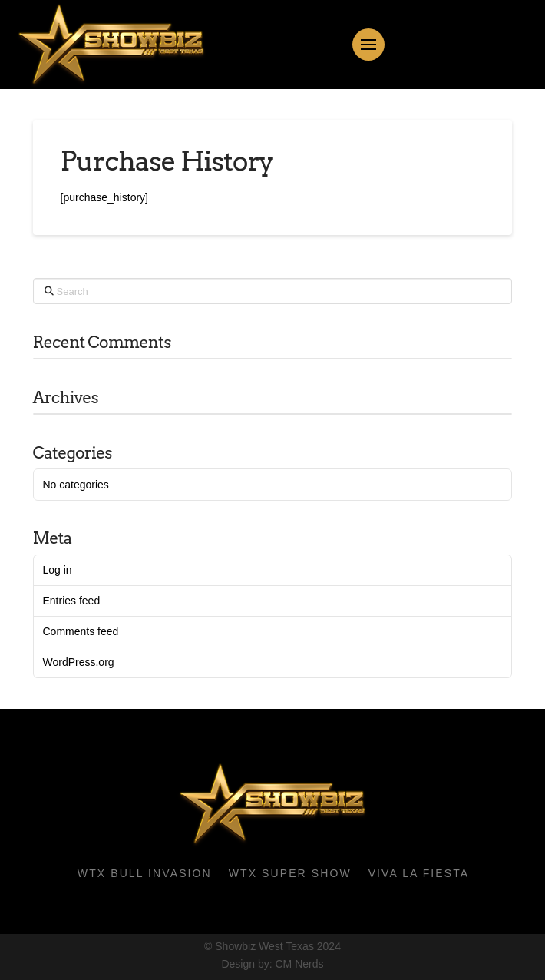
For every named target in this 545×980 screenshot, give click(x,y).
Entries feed (71, 601)
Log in (57, 570)
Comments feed (80, 631)
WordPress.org (78, 662)
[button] (368, 45)
